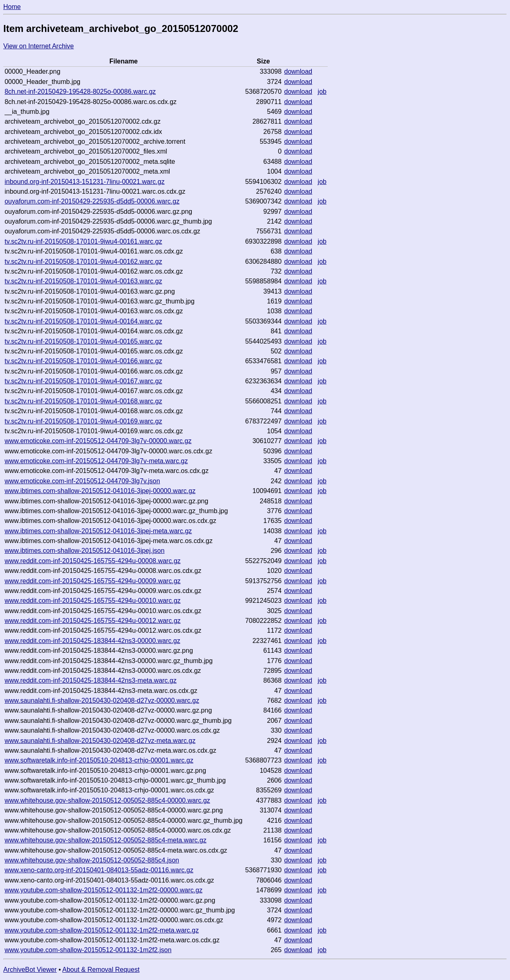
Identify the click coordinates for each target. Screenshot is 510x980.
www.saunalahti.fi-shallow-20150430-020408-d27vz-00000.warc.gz (102, 700)
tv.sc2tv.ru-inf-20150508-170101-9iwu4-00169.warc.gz (83, 421)
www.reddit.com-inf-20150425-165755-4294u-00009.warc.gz (93, 581)
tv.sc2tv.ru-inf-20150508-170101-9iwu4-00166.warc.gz (83, 361)
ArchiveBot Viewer (30, 970)
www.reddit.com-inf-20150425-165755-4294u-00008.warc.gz (93, 561)
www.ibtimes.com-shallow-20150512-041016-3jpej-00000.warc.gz (100, 491)
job (322, 92)
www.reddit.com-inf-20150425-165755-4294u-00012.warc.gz (93, 621)
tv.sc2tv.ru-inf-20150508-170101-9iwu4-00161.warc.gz (83, 241)
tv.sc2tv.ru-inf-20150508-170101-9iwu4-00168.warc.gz (83, 401)
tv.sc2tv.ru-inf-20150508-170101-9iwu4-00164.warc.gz (83, 321)
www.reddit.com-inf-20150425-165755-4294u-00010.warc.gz (93, 601)
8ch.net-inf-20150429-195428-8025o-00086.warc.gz (80, 92)
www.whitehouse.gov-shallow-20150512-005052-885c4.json (92, 860)
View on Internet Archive (39, 46)
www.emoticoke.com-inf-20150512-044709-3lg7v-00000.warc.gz (98, 441)
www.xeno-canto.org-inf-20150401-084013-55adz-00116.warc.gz (99, 870)
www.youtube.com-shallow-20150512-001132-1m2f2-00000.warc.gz (103, 890)
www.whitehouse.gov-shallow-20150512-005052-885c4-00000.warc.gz (107, 800)
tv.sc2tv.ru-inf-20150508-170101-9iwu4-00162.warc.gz (83, 261)
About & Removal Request (101, 970)
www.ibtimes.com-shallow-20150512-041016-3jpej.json (84, 551)
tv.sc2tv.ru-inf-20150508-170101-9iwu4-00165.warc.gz (83, 341)
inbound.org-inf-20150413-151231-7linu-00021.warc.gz (85, 182)
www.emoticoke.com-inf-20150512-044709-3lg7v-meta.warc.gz (96, 461)
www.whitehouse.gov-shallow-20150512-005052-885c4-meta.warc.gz (105, 840)
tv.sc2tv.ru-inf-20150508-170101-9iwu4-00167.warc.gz (83, 381)
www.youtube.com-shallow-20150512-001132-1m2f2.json (88, 950)
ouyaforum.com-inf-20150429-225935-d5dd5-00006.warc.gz (92, 201)
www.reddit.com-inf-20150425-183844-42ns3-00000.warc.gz (92, 641)
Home (12, 7)
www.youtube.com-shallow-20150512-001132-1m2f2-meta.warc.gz (102, 930)
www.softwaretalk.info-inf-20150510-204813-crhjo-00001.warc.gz (99, 760)
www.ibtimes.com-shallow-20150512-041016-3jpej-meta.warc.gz (98, 531)
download (298, 71)
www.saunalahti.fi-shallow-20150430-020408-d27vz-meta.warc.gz (100, 741)
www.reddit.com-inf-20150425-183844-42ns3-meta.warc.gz (91, 680)
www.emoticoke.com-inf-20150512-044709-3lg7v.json (82, 481)
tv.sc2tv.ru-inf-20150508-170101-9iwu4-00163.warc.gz (83, 281)
